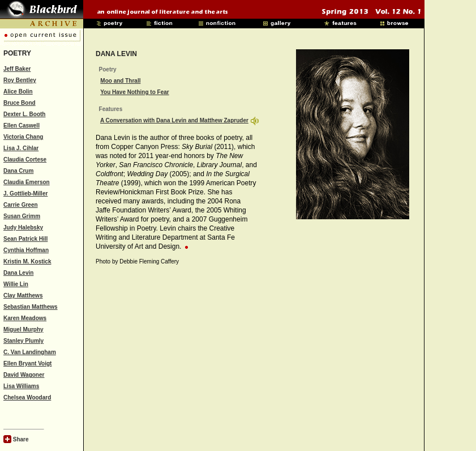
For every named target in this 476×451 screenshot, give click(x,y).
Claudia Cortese (25, 159)
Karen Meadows (25, 318)
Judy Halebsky (23, 227)
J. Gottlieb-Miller (25, 193)
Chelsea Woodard (27, 397)
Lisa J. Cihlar (21, 148)
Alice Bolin (18, 92)
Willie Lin (16, 284)
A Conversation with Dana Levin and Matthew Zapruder (174, 120)
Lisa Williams (21, 386)
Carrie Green (21, 205)
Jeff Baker (17, 69)
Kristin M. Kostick (27, 261)
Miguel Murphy (23, 329)
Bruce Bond (20, 103)
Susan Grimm (22, 216)
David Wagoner (24, 375)
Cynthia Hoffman (26, 250)
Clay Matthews (23, 295)
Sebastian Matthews (31, 307)
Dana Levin (18, 273)
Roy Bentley (20, 80)
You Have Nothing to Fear (135, 92)
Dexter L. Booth (24, 114)
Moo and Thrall (120, 81)
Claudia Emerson (27, 182)
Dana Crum (18, 171)
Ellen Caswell (22, 125)
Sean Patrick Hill (25, 239)
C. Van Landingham (30, 352)
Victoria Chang (23, 137)
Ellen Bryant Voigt (27, 363)
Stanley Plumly (23, 341)
